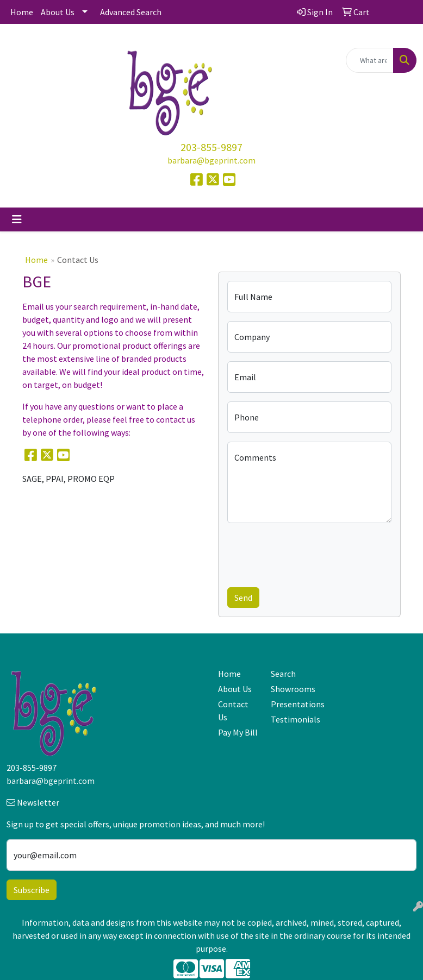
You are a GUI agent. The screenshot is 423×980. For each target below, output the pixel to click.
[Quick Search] (370, 60)
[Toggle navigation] (17, 219)
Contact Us (233, 711)
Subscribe (32, 890)
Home (22, 12)
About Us (58, 12)
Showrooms (291, 689)
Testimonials (291, 719)
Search (283, 674)
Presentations (291, 704)
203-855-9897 (211, 147)
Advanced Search (131, 12)
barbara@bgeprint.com (211, 160)
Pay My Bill (238, 732)
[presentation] (310, 553)
